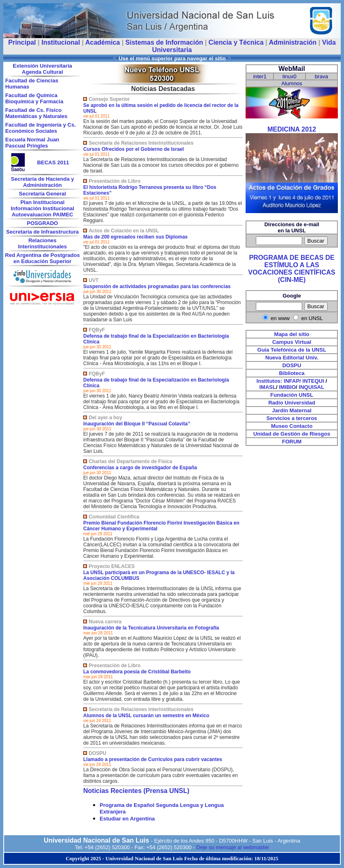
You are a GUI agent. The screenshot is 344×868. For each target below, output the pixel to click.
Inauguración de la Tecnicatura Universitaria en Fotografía (151, 628)
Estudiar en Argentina (127, 819)
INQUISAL (312, 387)
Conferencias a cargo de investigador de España (140, 468)
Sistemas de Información (164, 42)
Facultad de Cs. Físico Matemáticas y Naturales (36, 113)
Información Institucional (42, 208)
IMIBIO (287, 387)
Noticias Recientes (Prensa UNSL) (136, 791)
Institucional (61, 42)
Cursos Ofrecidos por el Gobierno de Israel (133, 149)
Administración (293, 42)
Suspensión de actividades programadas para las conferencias (157, 286)
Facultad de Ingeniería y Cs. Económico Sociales (41, 128)
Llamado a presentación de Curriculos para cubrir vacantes (153, 759)
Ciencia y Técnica (236, 42)
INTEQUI (313, 381)
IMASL (267, 387)
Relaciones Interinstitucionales (42, 243)
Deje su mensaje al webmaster (233, 847)
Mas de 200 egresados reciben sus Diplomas (136, 237)
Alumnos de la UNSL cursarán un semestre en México (146, 716)
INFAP (292, 381)
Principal (22, 42)
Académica (103, 42)
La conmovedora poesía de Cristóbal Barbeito (137, 672)
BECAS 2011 (53, 162)
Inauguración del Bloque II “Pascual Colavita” (137, 424)
